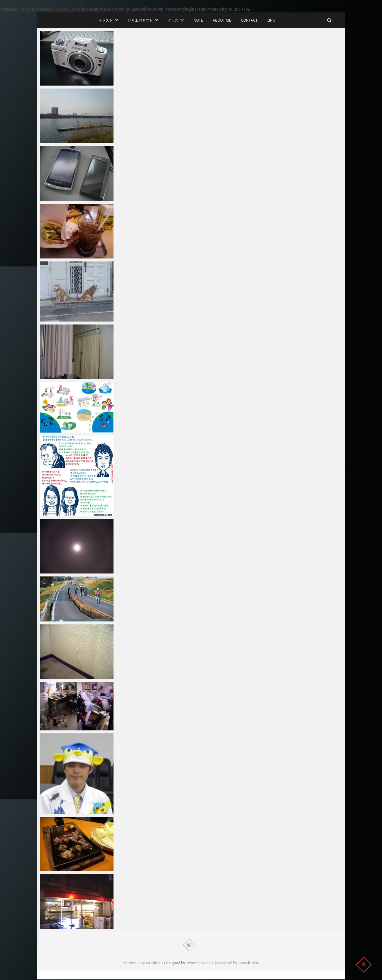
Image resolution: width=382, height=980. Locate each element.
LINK (271, 20)
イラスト (106, 20)
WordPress (249, 963)
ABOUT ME (222, 20)
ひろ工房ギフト (140, 20)
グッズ (173, 20)
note (198, 20)
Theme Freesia (200, 963)
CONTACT (249, 20)
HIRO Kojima (149, 963)
